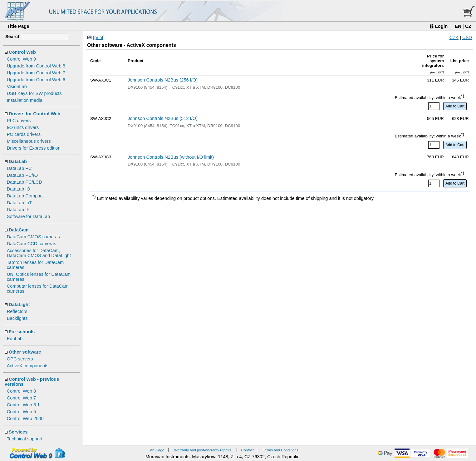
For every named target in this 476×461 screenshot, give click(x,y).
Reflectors (17, 311)
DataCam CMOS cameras (33, 237)
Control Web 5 (21, 412)
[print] (99, 37)
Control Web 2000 (25, 419)
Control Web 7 (21, 398)
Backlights (17, 318)
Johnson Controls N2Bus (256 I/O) (163, 80)
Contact (247, 450)
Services (18, 432)
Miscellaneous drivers (29, 141)
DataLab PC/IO (22, 175)
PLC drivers (19, 121)
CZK (454, 37)
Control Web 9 (21, 59)
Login (441, 26)
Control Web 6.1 (23, 405)
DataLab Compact (25, 196)
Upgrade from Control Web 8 (36, 66)
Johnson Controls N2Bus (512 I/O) (163, 118)
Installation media (25, 100)
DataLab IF (18, 210)
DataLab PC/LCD (25, 182)
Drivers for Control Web (34, 114)
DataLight (19, 305)
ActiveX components (28, 366)
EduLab (15, 339)
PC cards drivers (24, 134)
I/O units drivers (23, 127)
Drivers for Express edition (34, 148)
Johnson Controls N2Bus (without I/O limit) (171, 157)
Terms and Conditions (280, 450)
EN (458, 26)
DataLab (18, 161)
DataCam (19, 230)
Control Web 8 (21, 391)
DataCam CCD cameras (32, 244)
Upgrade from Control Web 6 (36, 80)
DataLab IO (19, 189)
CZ (468, 26)
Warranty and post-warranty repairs (203, 450)
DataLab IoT (20, 203)
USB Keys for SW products (34, 93)
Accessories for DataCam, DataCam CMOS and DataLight (39, 253)
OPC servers (20, 359)
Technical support (25, 439)
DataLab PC (19, 168)
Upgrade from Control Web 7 (36, 73)
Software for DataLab (29, 216)
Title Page (18, 26)
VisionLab (17, 87)
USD (467, 37)
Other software (25, 352)
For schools (22, 332)
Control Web (22, 52)
